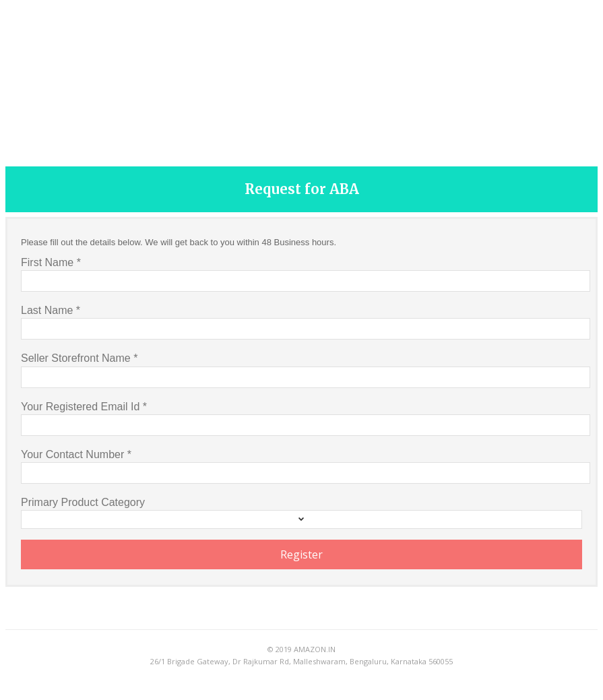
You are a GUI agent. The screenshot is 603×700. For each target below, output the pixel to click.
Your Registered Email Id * (84, 407)
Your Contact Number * (76, 454)
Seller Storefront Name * (79, 358)
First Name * (51, 262)
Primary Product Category (83, 502)
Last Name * (51, 310)
